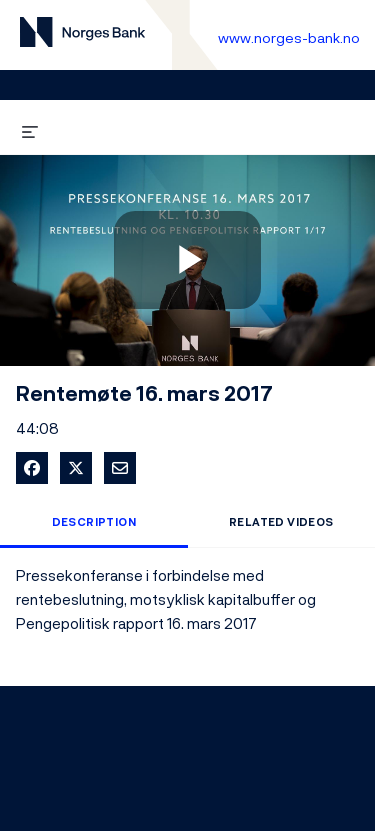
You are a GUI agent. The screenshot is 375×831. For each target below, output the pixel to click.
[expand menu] (30, 128)
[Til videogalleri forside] (82, 35)
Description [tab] (94, 522)
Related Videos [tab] (281, 522)
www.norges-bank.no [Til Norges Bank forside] (289, 37)
